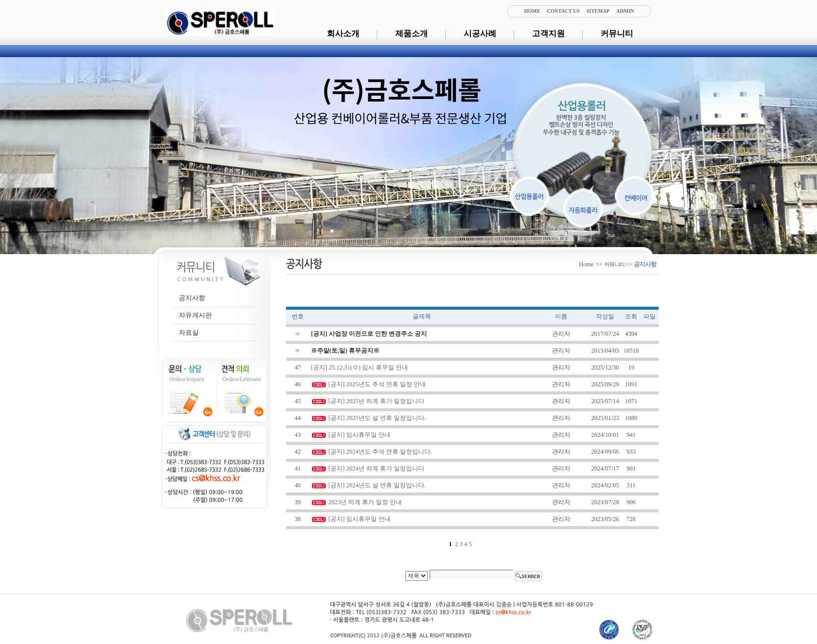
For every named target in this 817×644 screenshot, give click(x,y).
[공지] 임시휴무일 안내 (359, 435)
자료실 (189, 332)
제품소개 (412, 33)
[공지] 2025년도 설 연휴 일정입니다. (377, 418)
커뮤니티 (617, 33)
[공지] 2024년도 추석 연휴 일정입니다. (380, 452)
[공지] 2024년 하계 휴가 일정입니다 (376, 468)
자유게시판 (195, 315)
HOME (532, 11)
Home (586, 264)
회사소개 (343, 33)
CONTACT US (563, 11)
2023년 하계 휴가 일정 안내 (365, 502)
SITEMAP (598, 11)
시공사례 (480, 33)
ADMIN (625, 11)
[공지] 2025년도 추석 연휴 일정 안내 (377, 384)
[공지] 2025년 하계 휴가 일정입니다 (376, 401)
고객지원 (548, 33)
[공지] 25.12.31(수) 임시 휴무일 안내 (359, 367)
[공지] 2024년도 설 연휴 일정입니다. (377, 485)
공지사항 (192, 298)
